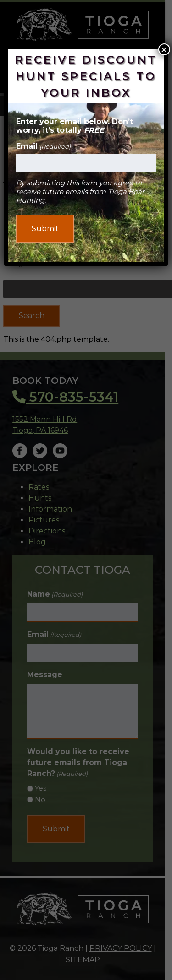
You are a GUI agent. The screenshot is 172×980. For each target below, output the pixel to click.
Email (43, 146)
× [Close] (164, 49)
